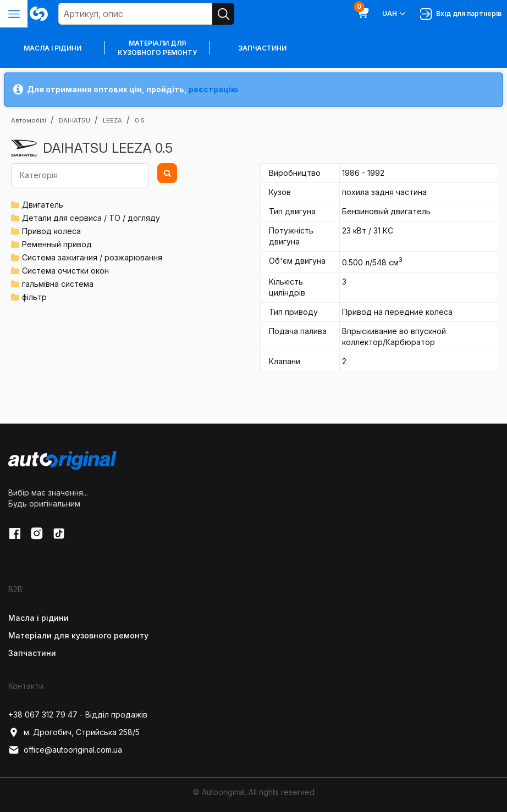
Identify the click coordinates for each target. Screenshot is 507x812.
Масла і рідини (38, 618)
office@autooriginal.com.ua (65, 750)
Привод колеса (51, 231)
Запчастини (262, 48)
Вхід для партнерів (461, 14)
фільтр (34, 297)
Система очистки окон (65, 271)
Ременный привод (57, 244)
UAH (395, 14)
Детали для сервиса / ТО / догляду (91, 218)
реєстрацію (213, 89)
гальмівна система (58, 284)
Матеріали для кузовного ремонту (157, 48)
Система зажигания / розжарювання (92, 257)
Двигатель (43, 205)
